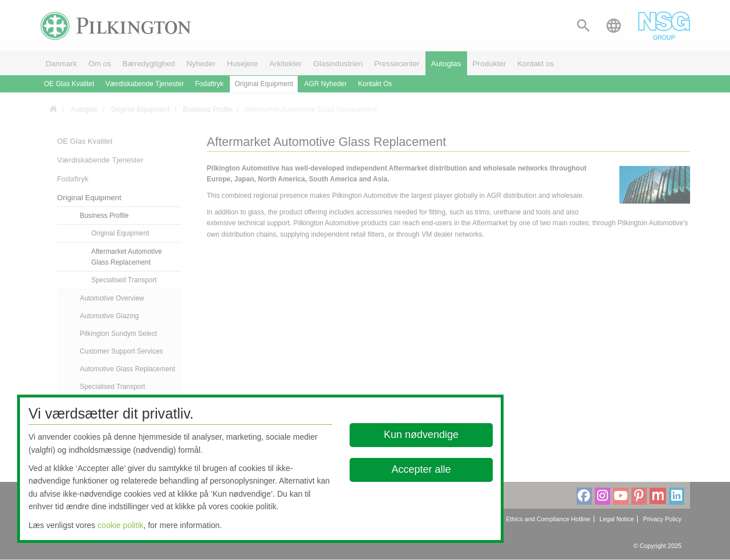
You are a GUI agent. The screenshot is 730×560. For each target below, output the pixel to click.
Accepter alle (421, 469)
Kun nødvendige (421, 435)
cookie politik (121, 525)
